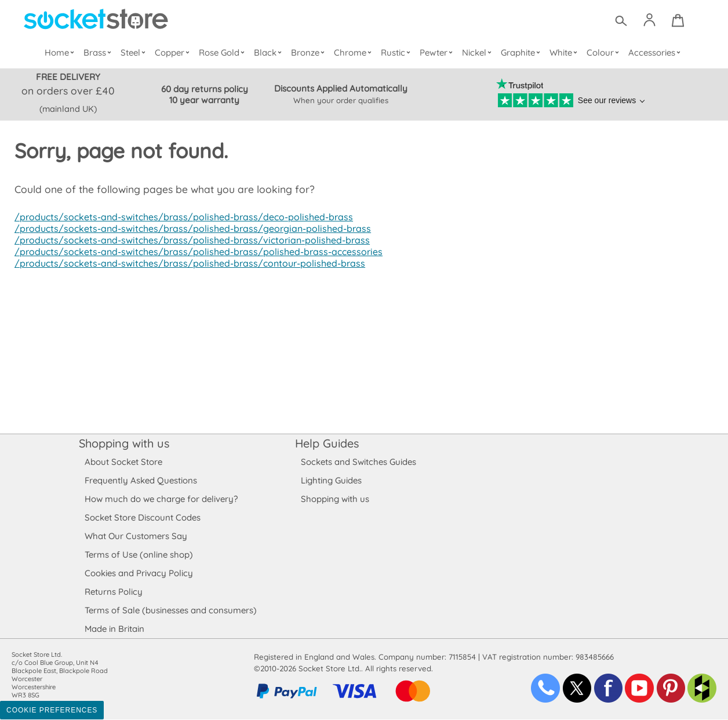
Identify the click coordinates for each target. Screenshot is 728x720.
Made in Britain (115, 629)
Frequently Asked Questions (141, 481)
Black (270, 52)
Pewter (437, 52)
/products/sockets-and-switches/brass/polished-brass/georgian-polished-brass (188, 229)
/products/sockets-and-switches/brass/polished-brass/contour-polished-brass (185, 264)
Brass (100, 52)
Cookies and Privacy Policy (139, 574)
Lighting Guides (332, 481)
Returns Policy (113, 592)
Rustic (397, 52)
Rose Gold (224, 52)
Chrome (354, 52)
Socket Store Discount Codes (142, 518)
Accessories (655, 52)
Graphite (521, 52)
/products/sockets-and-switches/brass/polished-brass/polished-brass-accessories (193, 252)
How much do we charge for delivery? (161, 499)
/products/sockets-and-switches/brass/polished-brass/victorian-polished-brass (187, 241)
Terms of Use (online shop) (139, 555)
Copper (174, 52)
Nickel (478, 52)
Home (62, 52)
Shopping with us (124, 444)
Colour (604, 52)
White (565, 52)
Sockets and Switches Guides (359, 462)
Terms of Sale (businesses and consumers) (170, 611)
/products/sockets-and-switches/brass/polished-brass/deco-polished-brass (179, 217)
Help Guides (327, 444)
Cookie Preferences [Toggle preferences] (52, 711)
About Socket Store (123, 462)
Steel (135, 52)
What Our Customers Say (136, 537)
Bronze (309, 52)
